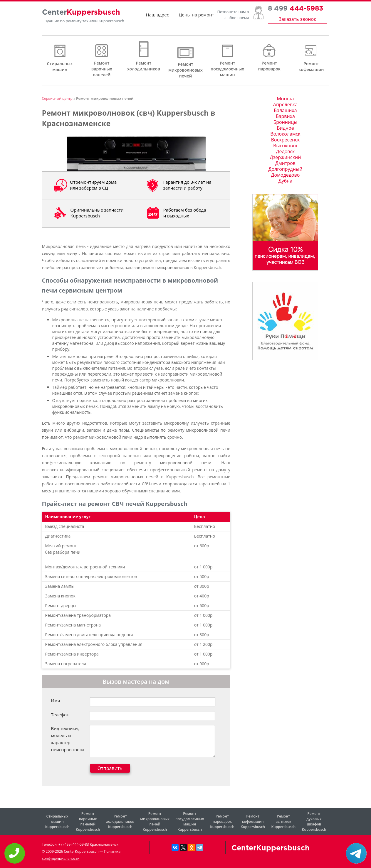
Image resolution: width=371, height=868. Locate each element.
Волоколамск (285, 134)
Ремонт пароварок (269, 66)
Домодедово (286, 175)
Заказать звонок (298, 22)
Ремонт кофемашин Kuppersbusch (253, 821)
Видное (285, 128)
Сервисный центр (57, 98)
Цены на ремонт (197, 18)
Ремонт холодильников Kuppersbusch (120, 821)
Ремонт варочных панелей (102, 69)
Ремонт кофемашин (311, 66)
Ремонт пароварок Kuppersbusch (222, 821)
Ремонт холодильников (144, 66)
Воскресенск (285, 140)
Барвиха (285, 116)
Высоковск (285, 146)
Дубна (286, 181)
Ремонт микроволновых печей (185, 70)
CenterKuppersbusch (271, 848)
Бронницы (285, 122)
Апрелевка (285, 104)
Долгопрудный (286, 169)
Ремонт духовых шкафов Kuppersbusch (314, 821)
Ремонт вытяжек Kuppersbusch (283, 821)
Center (81, 16)
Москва (285, 99)
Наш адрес (157, 18)
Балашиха (285, 110)
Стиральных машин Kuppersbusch (57, 821)
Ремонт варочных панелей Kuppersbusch (88, 821)
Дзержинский (286, 157)
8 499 (296, 12)
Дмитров (285, 163)
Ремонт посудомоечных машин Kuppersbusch (190, 821)
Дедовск (286, 151)
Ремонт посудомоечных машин (227, 69)
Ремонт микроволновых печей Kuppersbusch (155, 821)
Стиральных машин (60, 66)
